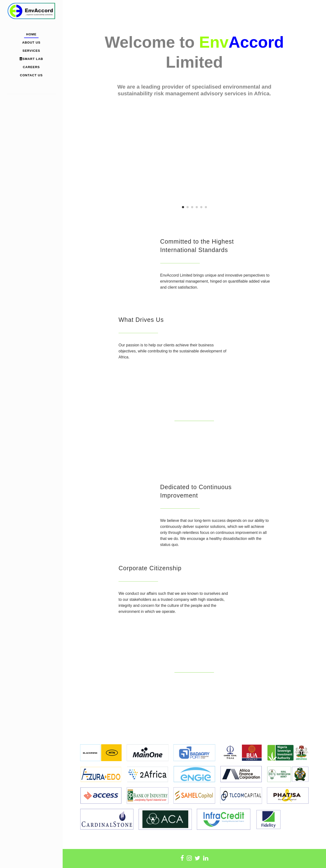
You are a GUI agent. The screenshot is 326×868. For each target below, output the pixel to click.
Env (214, 42)
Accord (256, 42)
